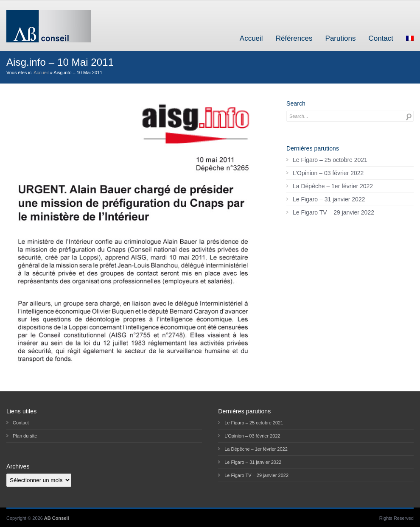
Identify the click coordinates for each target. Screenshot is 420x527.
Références (294, 38)
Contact (381, 38)
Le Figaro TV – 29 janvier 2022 (333, 212)
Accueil (251, 38)
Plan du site (25, 436)
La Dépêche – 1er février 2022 (333, 186)
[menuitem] (410, 38)
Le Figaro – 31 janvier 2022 (329, 199)
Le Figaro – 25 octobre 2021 (330, 160)
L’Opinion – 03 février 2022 (328, 173)
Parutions (341, 38)
